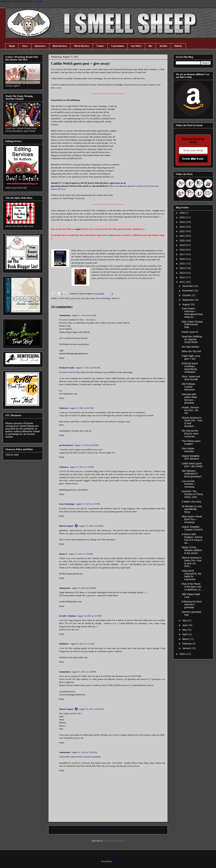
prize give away (88, 298)
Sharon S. (116, 298)
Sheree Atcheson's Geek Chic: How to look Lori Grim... (192, 562)
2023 (183, 227)
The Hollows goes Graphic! (191, 442)
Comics (100, 46)
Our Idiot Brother (191, 347)
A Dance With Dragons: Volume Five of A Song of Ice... (192, 538)
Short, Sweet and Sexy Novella (191, 378)
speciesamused (66, 445)
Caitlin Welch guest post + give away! (192, 465)
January (187, 648)
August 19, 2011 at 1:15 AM (82, 644)
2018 (183, 250)
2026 (183, 213)
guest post (75, 298)
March (186, 639)
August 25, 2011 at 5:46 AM (91, 709)
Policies (178, 46)
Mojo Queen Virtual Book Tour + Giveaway (192, 519)
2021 (183, 236)
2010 (183, 654)
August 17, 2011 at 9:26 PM (83, 588)
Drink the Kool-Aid (193, 159)
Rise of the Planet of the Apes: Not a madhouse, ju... (192, 587)
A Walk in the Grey (191, 502)
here (143, 78)
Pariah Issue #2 (190, 332)
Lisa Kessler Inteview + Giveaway (188, 484)
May (185, 630)
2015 (183, 264)
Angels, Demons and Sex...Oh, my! (190, 410)
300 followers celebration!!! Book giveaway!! (192, 474)
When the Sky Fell (191, 351)
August (186, 304)
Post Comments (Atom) (114, 841)
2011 (183, 282)
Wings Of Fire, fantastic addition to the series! (192, 550)
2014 (183, 268)
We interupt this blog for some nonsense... (190, 434)
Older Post (159, 830)
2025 (183, 217)
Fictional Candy (67, 368)
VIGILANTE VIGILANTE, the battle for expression (191, 575)
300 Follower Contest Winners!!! (188, 387)
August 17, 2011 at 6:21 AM (84, 315)
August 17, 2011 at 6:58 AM (86, 445)
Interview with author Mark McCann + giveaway (189, 398)
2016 (183, 259)
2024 (183, 222)
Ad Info (163, 46)
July (185, 620)
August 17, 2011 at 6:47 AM (82, 408)
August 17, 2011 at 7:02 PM (81, 554)
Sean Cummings (103, 298)
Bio (150, 46)
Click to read (12, 455)
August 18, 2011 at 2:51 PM (89, 616)
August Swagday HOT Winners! (191, 457)
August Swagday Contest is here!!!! (192, 528)
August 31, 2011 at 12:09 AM (84, 752)
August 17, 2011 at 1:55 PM (88, 504)
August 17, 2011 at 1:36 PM (81, 467)
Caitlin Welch (64, 298)
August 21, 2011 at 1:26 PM (83, 672)
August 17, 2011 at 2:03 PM (91, 526)
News (25, 46)
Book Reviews (60, 46)
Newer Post (57, 830)
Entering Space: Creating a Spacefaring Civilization (190, 368)
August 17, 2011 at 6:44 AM (87, 368)
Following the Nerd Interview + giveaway (192, 604)
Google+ (39, 1)
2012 (183, 277)
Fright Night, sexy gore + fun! (191, 357)
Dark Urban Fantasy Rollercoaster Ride (192, 325)
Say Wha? (136, 46)
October (187, 295)
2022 (183, 231)
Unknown (64, 408)
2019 (183, 245)
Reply (62, 358)
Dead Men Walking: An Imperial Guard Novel (192, 339)
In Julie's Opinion (67, 616)
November (188, 291)
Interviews (40, 46)
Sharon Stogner (66, 526)
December (188, 286)
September (188, 300)
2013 (183, 273)
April (185, 634)
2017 (183, 254)
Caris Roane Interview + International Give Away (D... (192, 313)
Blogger (116, 861)
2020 (183, 241)
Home (12, 46)
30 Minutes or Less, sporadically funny (192, 509)
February (187, 644)
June (185, 625)
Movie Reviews (82, 46)
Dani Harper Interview (188, 450)
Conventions (118, 46)
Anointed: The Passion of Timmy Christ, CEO (192, 494)
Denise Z (63, 554)
